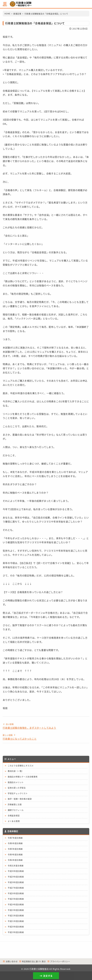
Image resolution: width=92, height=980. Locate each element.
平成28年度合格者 (16, 882)
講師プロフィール (16, 810)
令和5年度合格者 (15, 849)
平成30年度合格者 (16, 871)
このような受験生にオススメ (21, 766)
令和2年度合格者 (15, 860)
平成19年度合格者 (16, 932)
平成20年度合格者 (16, 927)
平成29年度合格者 (16, 877)
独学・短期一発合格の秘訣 (20, 799)
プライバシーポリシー (59, 961)
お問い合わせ (10, 961)
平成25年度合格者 (16, 899)
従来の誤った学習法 (17, 788)
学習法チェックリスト (18, 793)
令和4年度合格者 (15, 854)
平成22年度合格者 (16, 915)
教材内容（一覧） (16, 771)
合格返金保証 (14, 815)
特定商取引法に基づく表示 (32, 961)
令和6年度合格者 (15, 843)
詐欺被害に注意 (15, 804)
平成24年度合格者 (16, 904)
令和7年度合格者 (15, 838)
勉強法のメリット (16, 782)
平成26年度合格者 (16, 893)
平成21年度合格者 (16, 921)
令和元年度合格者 (16, 866)
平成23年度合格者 (16, 910)
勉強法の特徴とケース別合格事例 (23, 777)
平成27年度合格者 (16, 888)
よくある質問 (14, 821)
